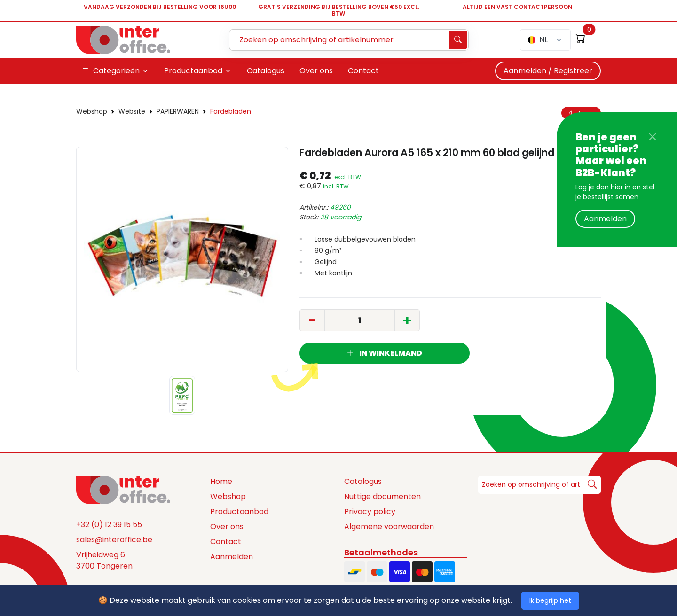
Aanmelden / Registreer (548, 71)
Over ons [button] (316, 71)
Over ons (227, 526)
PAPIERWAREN (178, 111)
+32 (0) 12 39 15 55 (109, 525)
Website (132, 111)
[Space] (123, 489)
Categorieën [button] (111, 71)
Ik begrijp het (550, 600)
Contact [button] (363, 71)
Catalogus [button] (266, 71)
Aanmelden (605, 219)
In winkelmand (384, 353)
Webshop (92, 111)
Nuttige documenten (382, 496)
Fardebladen (231, 111)
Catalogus (363, 481)
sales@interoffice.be (114, 540)
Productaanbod (239, 511)
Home (221, 481)
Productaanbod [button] (193, 71)
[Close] (653, 137)
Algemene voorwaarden (389, 526)
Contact (226, 542)
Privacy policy (370, 511)
